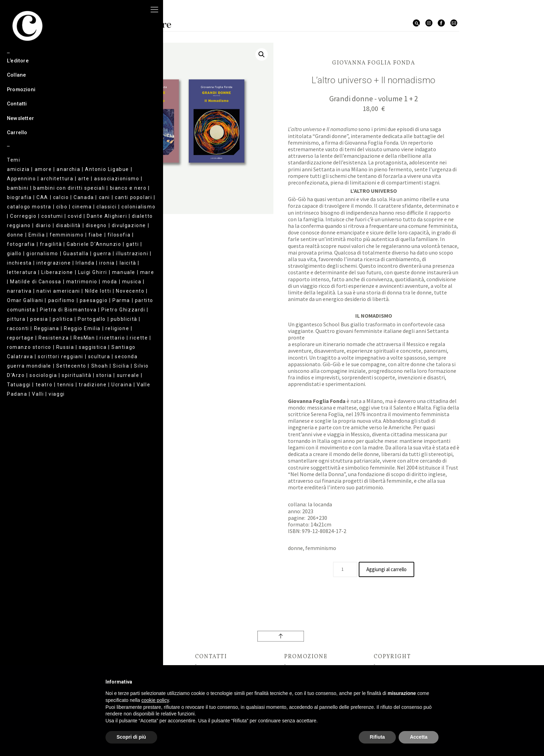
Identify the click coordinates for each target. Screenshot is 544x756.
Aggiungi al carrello (386, 569)
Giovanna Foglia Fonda (374, 63)
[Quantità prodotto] (342, 569)
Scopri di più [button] (131, 737)
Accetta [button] (419, 737)
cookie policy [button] (155, 700)
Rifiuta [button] (377, 737)
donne (295, 548)
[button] (262, 54)
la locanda (320, 504)
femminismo (321, 548)
